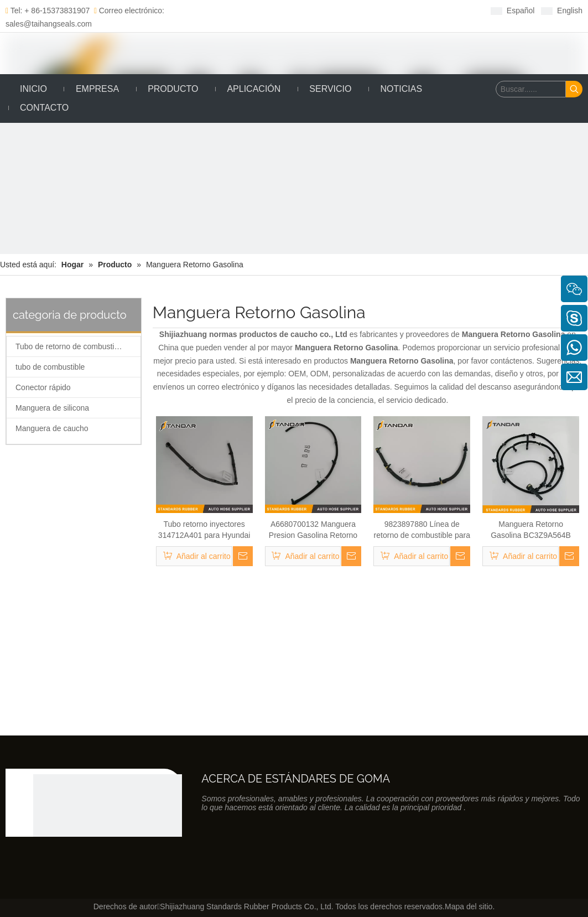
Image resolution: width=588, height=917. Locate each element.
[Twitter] (327, 10)
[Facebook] (293, 10)
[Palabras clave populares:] (574, 89)
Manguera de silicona (52, 408)
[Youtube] (344, 10)
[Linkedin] (310, 10)
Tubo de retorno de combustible (70, 346)
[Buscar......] (531, 89)
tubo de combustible (50, 367)
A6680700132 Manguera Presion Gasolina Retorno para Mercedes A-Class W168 (313, 530)
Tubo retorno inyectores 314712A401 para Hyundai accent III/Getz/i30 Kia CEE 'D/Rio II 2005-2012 (204, 530)
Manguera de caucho (52, 428)
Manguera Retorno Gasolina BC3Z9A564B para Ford (531, 530)
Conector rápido (43, 387)
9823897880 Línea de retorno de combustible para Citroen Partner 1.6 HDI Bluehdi (422, 530)
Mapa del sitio (469, 906)
